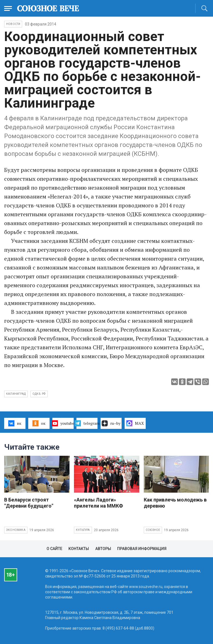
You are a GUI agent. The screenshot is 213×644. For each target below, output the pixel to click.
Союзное (153, 530)
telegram (87, 423)
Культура (83, 530)
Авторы (103, 549)
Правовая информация (142, 549)
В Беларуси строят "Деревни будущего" (29, 503)
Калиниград (16, 394)
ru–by (111, 423)
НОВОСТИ (13, 24)
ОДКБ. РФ (39, 394)
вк (15, 423)
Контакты (79, 549)
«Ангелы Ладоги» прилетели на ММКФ (98, 503)
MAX (135, 423)
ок (39, 423)
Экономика (16, 530)
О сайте (54, 549)
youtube (63, 423)
